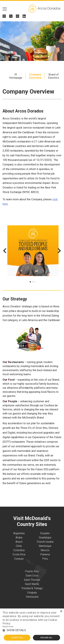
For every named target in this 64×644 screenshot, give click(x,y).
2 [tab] (32, 282)
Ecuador (45, 533)
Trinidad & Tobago (32, 588)
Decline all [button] (46, 638)
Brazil (19, 542)
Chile (19, 546)
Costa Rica (19, 554)
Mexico (45, 550)
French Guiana (45, 542)
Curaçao (19, 559)
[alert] (32, 626)
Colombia (19, 550)
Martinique (45, 546)
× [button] (61, 611)
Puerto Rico (32, 571)
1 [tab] (30, 282)
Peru (45, 559)
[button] (32, 630)
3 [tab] (35, 282)
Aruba (19, 538)
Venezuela (32, 597)
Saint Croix (32, 576)
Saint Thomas (32, 580)
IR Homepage (16, 76)
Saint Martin (32, 584)
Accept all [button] (17, 638)
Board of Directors (54, 76)
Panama (45, 554)
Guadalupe (45, 538)
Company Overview (35, 76)
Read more (8, 627)
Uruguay (32, 592)
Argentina (19, 533)
